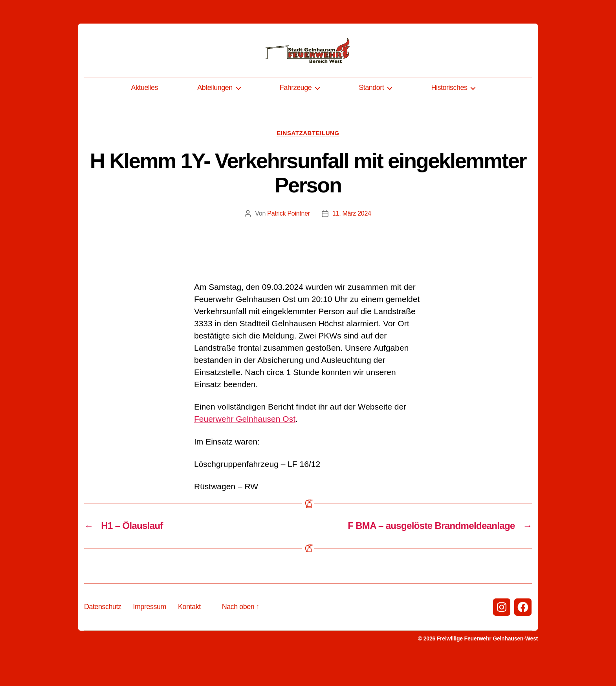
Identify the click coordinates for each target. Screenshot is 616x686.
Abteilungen (215, 115)
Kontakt (189, 634)
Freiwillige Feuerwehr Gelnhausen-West (487, 666)
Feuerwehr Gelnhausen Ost (245, 446)
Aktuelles (145, 115)
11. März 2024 (352, 241)
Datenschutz (103, 634)
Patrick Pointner (289, 241)
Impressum (150, 634)
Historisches (449, 115)
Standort (371, 115)
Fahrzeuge (296, 115)
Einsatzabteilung (308, 160)
